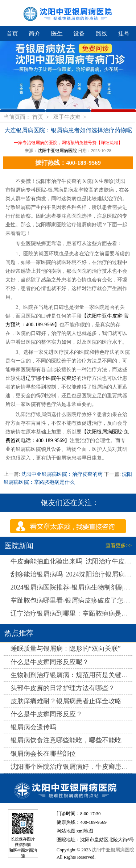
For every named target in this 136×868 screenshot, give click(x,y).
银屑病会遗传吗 (33, 727)
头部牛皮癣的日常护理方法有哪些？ (63, 688)
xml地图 (85, 831)
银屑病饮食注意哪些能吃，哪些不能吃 (66, 740)
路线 (102, 33)
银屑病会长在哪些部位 (43, 754)
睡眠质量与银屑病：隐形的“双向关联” (66, 649)
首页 (12, 33)
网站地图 (66, 831)
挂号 (124, 33)
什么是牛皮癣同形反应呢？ (50, 662)
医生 (57, 33)
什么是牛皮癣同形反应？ (46, 714)
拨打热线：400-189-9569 (68, 163)
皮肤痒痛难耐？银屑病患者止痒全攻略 (66, 701)
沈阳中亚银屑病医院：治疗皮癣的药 (62, 474)
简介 (34, 33)
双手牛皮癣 (68, 117)
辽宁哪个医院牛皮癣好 (51, 378)
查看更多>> (119, 546)
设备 (79, 33)
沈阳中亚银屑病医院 (57, 151)
